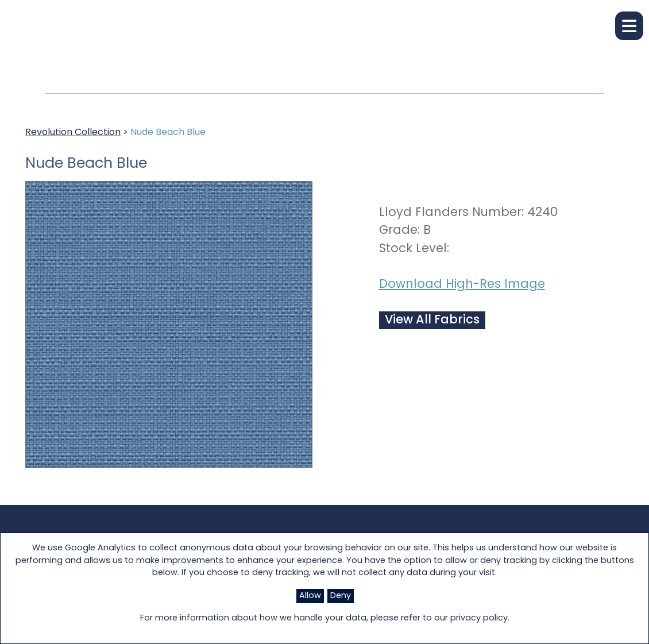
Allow (310, 596)
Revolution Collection (73, 133)
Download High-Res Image (462, 285)
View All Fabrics (432, 320)
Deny (341, 596)
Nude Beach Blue (168, 133)
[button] (629, 26)
